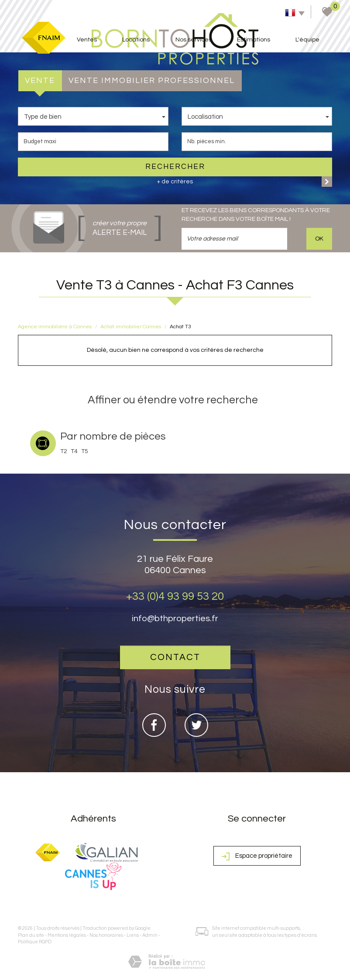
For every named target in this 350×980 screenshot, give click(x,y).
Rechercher (175, 167)
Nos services (194, 40)
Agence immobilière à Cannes (55, 327)
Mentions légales (67, 935)
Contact (175, 657)
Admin (150, 935)
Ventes (87, 40)
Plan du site (31, 935)
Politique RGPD (35, 942)
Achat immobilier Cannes (131, 327)
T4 (74, 451)
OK (319, 239)
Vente (40, 81)
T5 (85, 451)
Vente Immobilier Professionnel (152, 81)
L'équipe (307, 40)
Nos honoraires (106, 935)
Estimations (254, 40)
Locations (136, 40)
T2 (64, 451)
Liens (133, 935)
